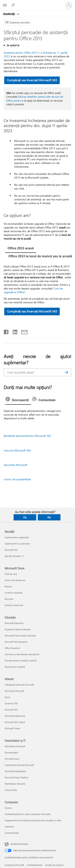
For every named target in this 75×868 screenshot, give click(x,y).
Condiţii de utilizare (54, 865)
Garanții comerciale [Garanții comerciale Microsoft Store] (14, 605)
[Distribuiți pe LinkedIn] (13, 331)
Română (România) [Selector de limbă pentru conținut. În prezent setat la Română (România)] (19, 844)
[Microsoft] (37, 3)
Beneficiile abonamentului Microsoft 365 (27, 436)
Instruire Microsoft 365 (17, 450)
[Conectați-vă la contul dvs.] (69, 5)
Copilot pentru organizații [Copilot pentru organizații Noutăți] (17, 537)
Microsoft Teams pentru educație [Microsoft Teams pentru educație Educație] (20, 636)
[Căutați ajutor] (14, 5)
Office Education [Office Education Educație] (12, 648)
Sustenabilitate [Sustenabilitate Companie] (12, 833)
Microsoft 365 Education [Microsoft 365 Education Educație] (16, 642)
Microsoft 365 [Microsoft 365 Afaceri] (11, 710)
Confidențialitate (34, 865)
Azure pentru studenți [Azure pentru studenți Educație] (15, 667)
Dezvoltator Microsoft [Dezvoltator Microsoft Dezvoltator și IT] (15, 746)
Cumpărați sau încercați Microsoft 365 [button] (32, 80)
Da (25, 517)
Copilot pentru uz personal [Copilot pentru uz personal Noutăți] (17, 544)
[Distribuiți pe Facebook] (6, 331)
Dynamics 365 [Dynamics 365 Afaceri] (11, 703)
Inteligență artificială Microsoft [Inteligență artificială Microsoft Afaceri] (19, 685)
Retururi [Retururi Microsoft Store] (9, 586)
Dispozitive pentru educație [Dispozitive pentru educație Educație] (18, 629)
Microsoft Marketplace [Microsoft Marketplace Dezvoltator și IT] (15, 771)
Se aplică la (13, 45)
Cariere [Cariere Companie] (8, 808)
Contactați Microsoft (14, 865)
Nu (49, 517)
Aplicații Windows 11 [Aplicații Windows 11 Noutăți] (15, 556)
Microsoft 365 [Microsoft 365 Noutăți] (11, 550)
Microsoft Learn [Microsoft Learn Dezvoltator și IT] (12, 759)
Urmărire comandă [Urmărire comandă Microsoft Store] (13, 593)
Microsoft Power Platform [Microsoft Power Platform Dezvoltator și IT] (17, 777)
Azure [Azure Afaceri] (7, 697)
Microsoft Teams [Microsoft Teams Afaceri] (12, 728)
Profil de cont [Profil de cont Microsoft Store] (11, 574)
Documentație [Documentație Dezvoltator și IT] (11, 753)
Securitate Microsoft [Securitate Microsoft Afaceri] (14, 691)
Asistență (9, 14)
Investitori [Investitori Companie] (9, 827)
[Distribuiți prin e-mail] (23, 331)
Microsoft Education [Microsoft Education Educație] (14, 623)
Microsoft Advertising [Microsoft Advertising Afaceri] (15, 716)
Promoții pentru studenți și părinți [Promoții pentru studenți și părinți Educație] (21, 661)
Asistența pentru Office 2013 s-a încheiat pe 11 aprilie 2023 (36, 54)
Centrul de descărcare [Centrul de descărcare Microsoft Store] (15, 580)
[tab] (21, 249)
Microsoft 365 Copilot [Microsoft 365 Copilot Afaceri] (15, 722)
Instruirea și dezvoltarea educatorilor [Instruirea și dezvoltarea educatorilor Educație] (22, 654)
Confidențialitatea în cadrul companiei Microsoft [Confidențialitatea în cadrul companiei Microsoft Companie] (27, 814)
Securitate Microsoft (16, 465)
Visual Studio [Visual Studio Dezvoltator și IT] (11, 790)
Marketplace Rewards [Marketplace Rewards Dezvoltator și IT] (15, 784)
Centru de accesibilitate (17, 479)
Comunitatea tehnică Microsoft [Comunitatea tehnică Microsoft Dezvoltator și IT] (19, 765)
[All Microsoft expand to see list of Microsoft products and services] (5, 5)
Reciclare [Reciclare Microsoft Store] (9, 599)
